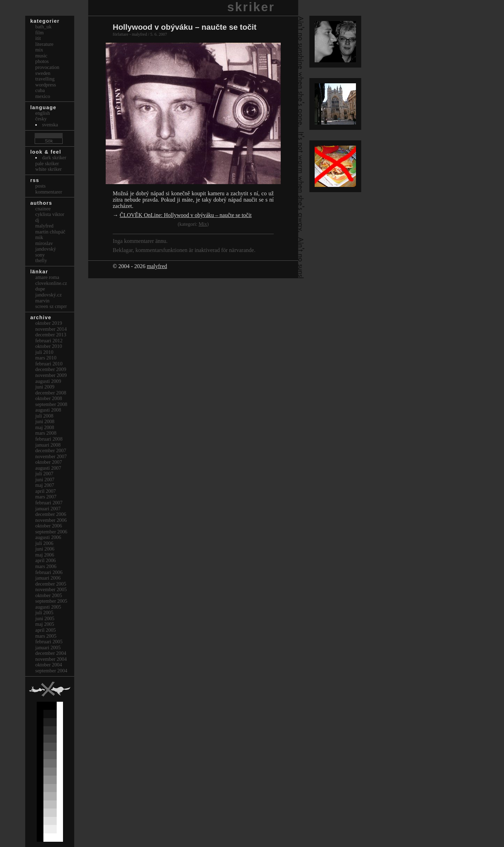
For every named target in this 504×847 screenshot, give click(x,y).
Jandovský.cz (49, 295)
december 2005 (51, 584)
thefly (41, 260)
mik (39, 237)
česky (41, 119)
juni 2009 (45, 387)
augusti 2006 (48, 537)
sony (40, 255)
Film (40, 33)
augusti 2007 (48, 468)
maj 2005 (45, 624)
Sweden (43, 73)
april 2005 (46, 630)
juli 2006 (44, 543)
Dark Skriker (54, 157)
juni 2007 (45, 479)
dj (37, 220)
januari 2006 (48, 578)
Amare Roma (47, 277)
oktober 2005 (49, 595)
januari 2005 (48, 647)
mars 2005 (46, 636)
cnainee (43, 209)
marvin (43, 301)
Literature (44, 44)
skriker (251, 7)
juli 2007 (44, 474)
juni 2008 (45, 421)
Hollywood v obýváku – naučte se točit (185, 27)
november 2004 (51, 659)
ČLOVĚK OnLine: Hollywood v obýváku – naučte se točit (186, 215)
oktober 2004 (49, 665)
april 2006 (46, 560)
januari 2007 (48, 509)
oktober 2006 (49, 526)
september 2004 (51, 671)
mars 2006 (46, 566)
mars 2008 (46, 433)
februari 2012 (49, 341)
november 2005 (51, 589)
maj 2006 (45, 555)
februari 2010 (49, 364)
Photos (42, 61)
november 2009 (51, 375)
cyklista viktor (50, 214)
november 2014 (51, 329)
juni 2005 (45, 618)
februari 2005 (49, 642)
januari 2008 (48, 445)
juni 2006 (45, 549)
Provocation (47, 67)
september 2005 (51, 601)
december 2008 (51, 393)
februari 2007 (49, 503)
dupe (40, 289)
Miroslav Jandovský (46, 246)
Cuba (40, 90)
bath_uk (43, 27)
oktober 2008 (49, 398)
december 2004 (51, 653)
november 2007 (51, 456)
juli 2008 (44, 416)
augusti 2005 (48, 607)
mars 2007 (46, 497)
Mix (203, 224)
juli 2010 (44, 352)
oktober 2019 (49, 323)
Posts (41, 186)
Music (41, 56)
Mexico (43, 96)
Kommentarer (49, 192)
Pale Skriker (47, 163)
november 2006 (51, 520)
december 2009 (51, 369)
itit (38, 38)
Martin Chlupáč (50, 232)
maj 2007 (45, 485)
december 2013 (51, 335)
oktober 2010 (49, 346)
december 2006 (51, 514)
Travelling (45, 79)
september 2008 (51, 404)
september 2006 (51, 532)
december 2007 (51, 450)
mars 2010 (46, 358)
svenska (50, 125)
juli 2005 (44, 612)
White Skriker (49, 169)
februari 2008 (49, 439)
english (43, 113)
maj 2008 (45, 427)
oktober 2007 (49, 462)
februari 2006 (49, 572)
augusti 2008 (48, 410)
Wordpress (46, 85)
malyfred (157, 266)
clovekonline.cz (51, 283)
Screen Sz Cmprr (51, 306)
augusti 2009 (48, 381)
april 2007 (46, 491)
